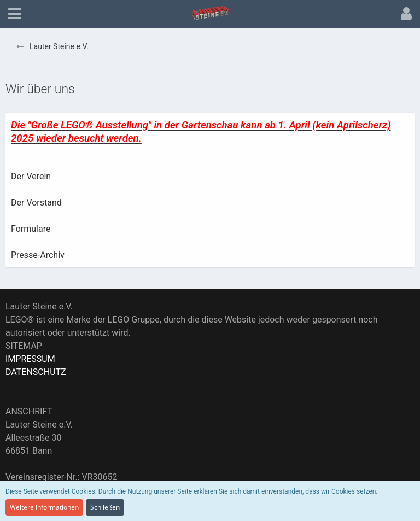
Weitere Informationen (44, 507)
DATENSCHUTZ (36, 372)
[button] (15, 14)
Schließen (105, 507)
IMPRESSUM (30, 359)
